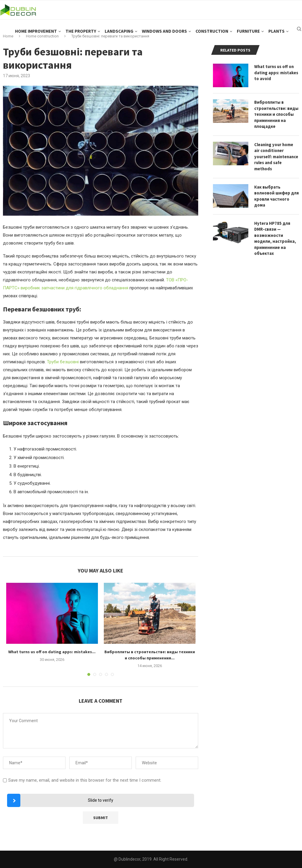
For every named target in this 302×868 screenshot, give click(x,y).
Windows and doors (164, 36)
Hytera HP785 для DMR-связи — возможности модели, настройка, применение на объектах (274, 229)
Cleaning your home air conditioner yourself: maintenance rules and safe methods (276, 152)
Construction (212, 36)
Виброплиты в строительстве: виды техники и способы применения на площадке (276, 113)
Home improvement (36, 36)
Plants (276, 36)
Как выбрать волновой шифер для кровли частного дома (276, 187)
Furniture (248, 36)
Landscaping (119, 36)
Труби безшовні (63, 362)
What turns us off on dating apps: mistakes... (52, 652)
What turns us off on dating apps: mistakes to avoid (276, 72)
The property (81, 36)
